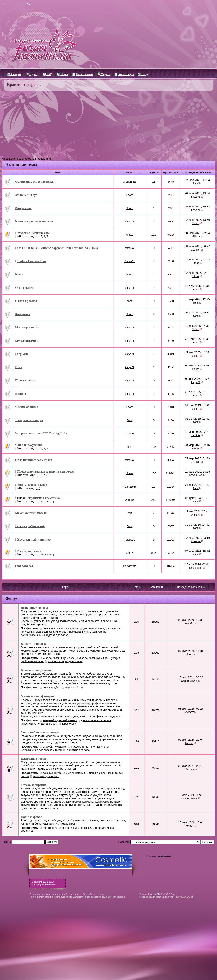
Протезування (25, 380)
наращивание (77, 632)
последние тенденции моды (40, 724)
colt (130, 513)
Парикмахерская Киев (31, 485)
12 (42, 502)
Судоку (32, 74)
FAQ (48, 74)
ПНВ (130, 447)
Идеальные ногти (33, 759)
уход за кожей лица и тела (59, 658)
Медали (104, 74)
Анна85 (130, 500)
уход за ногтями (75, 773)
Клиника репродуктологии (34, 221)
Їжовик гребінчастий (30, 526)
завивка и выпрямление (51, 632)
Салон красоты (26, 301)
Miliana (196, 237)
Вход (143, 74)
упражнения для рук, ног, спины (90, 747)
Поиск (63, 74)
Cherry (130, 553)
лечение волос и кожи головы (61, 628)
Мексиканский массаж (31, 513)
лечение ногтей (52, 773)
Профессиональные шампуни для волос (45, 471)
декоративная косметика (96, 720)
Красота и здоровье (24, 85)
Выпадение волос (29, 551)
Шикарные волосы (34, 608)
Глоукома (22, 354)
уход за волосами (93, 628)
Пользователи (83, 74)
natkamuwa (196, 475)
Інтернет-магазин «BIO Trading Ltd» (41, 433)
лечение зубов (52, 688)
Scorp (130, 195)
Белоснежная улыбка (36, 670)
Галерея (14, 74)
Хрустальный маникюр (34, 539)
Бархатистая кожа (34, 644)
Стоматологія (25, 288)
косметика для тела (78, 750)
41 (46, 555)
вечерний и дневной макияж (60, 720)
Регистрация (124, 74)
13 (46, 502)
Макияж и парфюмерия (38, 696)
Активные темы (43, 159)
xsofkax (130, 248)
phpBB (156, 894)
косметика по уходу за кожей (65, 661)
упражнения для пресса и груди (43, 750)
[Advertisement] (108, 124)
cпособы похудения (55, 747)
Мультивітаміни (27, 341)
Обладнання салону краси (34, 460)
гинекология (50, 828)
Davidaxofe (130, 566)
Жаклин (196, 515)
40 (42, 555)
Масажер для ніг (27, 327)
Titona (196, 263)
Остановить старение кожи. (35, 182)
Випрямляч (23, 208)
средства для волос (56, 635)
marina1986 (130, 487)
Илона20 (130, 261)
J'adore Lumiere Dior (32, 261)
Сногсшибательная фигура (40, 732)
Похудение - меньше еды (32, 233)
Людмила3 (130, 182)
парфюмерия (69, 724)
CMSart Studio (186, 897)
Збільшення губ (26, 195)
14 (51, 502)
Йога (19, 367)
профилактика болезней (76, 828)
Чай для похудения (28, 445)
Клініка (21, 394)
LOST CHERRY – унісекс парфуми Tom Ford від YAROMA (57, 248)
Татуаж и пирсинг (34, 785)
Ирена (130, 473)
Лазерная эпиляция (29, 420)
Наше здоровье (31, 817)
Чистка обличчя (27, 407)
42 (51, 555)
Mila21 (130, 235)
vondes (196, 449)
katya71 (196, 197)
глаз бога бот (24, 566)
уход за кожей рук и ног (93, 658)
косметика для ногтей (46, 776)
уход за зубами (74, 688)
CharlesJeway (189, 681)
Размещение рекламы (159, 856)
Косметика (23, 314)
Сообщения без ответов (17, 159)
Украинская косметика (43, 498)
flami (196, 184)
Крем (19, 274)
